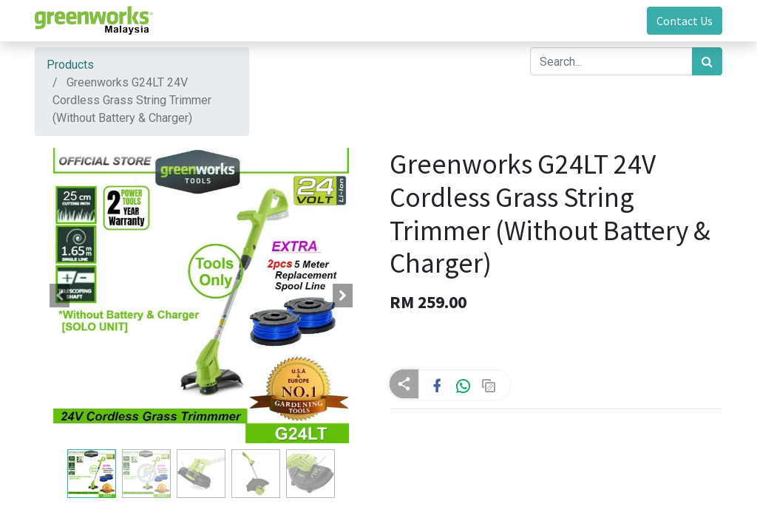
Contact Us (685, 21)
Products (70, 65)
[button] (60, 296)
